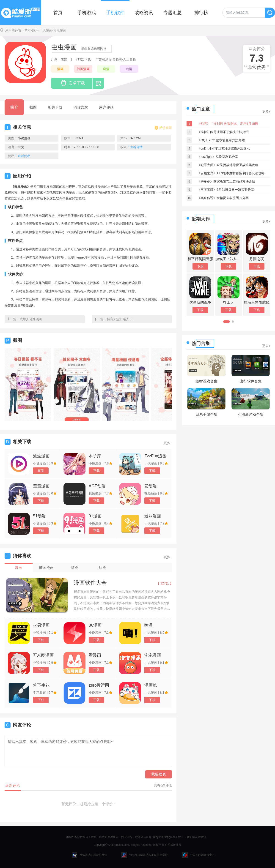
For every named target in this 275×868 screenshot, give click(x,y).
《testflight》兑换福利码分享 (218, 157)
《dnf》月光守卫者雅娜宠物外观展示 (224, 148)
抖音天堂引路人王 (120, 319)
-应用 (35, 30)
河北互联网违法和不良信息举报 (145, 855)
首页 (58, 13)
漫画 (60, 69)
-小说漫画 (45, 30)
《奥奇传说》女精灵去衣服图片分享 (223, 198)
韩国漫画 (83, 69)
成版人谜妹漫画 (31, 319)
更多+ (168, 443)
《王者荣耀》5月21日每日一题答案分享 (226, 190)
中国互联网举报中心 (198, 855)
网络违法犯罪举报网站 (89, 855)
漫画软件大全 (90, 583)
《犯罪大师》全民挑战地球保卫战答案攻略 (228, 165)
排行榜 (201, 13)
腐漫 (106, 69)
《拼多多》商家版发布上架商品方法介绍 (226, 181)
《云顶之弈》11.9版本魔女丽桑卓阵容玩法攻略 (231, 173)
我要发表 (159, 774)
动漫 (129, 69)
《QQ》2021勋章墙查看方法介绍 (221, 140)
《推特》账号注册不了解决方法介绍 (223, 132)
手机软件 (115, 13)
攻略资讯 (144, 13)
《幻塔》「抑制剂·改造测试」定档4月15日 (228, 124)
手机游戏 (87, 13)
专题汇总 (173, 13)
